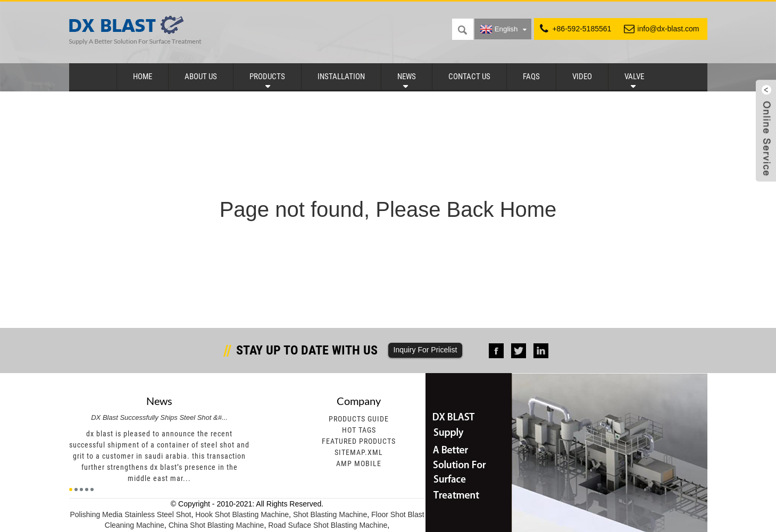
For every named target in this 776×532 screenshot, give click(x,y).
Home (143, 77)
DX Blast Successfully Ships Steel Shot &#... (159, 417)
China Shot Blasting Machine (216, 525)
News (407, 77)
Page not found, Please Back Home (388, 209)
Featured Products (359, 441)
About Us (201, 77)
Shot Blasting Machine (330, 514)
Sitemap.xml (359, 452)
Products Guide (359, 419)
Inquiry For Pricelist (425, 350)
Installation (341, 77)
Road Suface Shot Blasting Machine (328, 525)
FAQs (531, 77)
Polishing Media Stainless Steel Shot (130, 514)
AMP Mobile (359, 463)
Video (582, 77)
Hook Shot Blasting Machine (242, 514)
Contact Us (469, 77)
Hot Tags (359, 430)
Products (267, 77)
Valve (634, 77)
